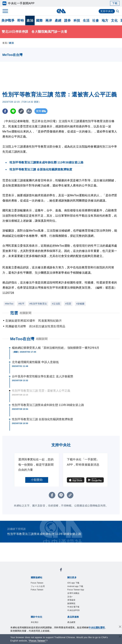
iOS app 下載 (73, 583)
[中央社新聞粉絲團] (61, 570)
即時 (21, 20)
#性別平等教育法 (38, 304)
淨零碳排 (71, 600)
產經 (58, 20)
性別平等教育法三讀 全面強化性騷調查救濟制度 (42, 419)
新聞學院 (71, 604)
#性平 (21, 304)
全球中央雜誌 (73, 593)
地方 (105, 20)
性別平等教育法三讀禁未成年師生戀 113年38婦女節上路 (48, 405)
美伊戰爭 (8, 20)
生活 (86, 20)
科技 (77, 20)
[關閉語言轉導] (120, 637)
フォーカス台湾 (38, 586)
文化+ (70, 597)
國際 (39, 20)
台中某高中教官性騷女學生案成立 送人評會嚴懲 (42, 376)
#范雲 (68, 304)
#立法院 (56, 304)
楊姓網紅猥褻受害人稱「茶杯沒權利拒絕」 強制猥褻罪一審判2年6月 (56, 348)
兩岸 (49, 20)
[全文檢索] (118, 11)
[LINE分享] (13, 111)
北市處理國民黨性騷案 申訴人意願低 (35, 362)
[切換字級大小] (29, 111)
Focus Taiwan (37, 583)
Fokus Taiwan (37, 590)
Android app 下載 (75, 586)
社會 (96, 20)
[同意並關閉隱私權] (120, 627)
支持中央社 (107, 11)
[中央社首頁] (61, 11)
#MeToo (9, 304)
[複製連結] (21, 111)
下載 (115, 3)
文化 (114, 20)
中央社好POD (74, 610)
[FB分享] (5, 111)
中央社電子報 (73, 607)
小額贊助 (37, 480)
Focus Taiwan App (76, 590)
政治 (30, 20)
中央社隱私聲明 (97, 627)
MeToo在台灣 (22, 339)
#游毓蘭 (80, 304)
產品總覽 (71, 622)
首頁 (5, 43)
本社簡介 (35, 622)
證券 (67, 20)
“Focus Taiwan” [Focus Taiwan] (37, 641)
